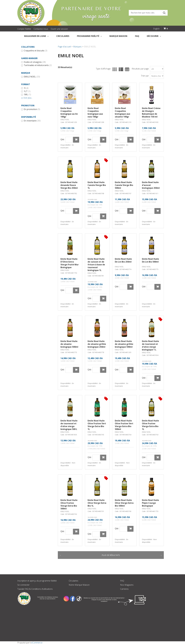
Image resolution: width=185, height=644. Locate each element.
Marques (77, 47)
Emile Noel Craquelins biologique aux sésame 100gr (122, 112)
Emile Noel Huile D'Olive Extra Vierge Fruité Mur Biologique (70, 263)
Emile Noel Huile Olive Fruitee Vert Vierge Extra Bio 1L (97, 425)
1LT (26, 91)
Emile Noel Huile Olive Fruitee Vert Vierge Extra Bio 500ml (124, 425)
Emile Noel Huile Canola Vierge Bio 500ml (124, 185)
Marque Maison (118, 36)
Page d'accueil (64, 47)
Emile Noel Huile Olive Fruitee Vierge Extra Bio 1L (150, 425)
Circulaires (63, 36)
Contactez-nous (41, 29)
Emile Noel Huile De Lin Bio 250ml (123, 260)
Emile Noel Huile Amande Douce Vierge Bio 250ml (69, 185)
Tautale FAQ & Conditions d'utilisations (35, 589)
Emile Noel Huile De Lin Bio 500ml (150, 260)
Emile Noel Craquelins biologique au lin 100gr (69, 112)
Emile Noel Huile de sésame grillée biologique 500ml (124, 344)
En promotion (31, 109)
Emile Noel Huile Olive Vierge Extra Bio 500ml (124, 503)
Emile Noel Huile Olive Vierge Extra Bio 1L (97, 503)
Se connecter (23, 585)
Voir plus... (27, 98)
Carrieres (124, 589)
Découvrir (154, 36)
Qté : (63, 139)
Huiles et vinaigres (33, 62)
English (156, 29)
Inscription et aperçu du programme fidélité (37, 581)
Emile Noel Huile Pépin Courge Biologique (150, 503)
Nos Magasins (127, 585)
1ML (26, 95)
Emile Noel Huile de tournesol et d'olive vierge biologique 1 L (150, 345)
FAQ (137, 36)
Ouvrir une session (59, 29)
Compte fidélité (24, 29)
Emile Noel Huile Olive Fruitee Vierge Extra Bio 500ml (69, 504)
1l (25, 88)
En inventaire (31, 121)
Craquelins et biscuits (34, 51)
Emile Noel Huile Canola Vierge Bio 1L (97, 185)
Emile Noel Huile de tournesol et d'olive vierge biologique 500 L (69, 425)
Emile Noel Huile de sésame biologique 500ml (69, 344)
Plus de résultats (111, 555)
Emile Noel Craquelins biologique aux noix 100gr (95, 112)
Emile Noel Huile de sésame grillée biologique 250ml (97, 344)
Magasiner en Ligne (36, 36)
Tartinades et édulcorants (36, 65)
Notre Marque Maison (79, 585)
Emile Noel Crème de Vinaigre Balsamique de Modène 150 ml (151, 112)
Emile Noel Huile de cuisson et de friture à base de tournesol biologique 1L (96, 265)
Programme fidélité (89, 36)
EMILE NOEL (31, 77)
